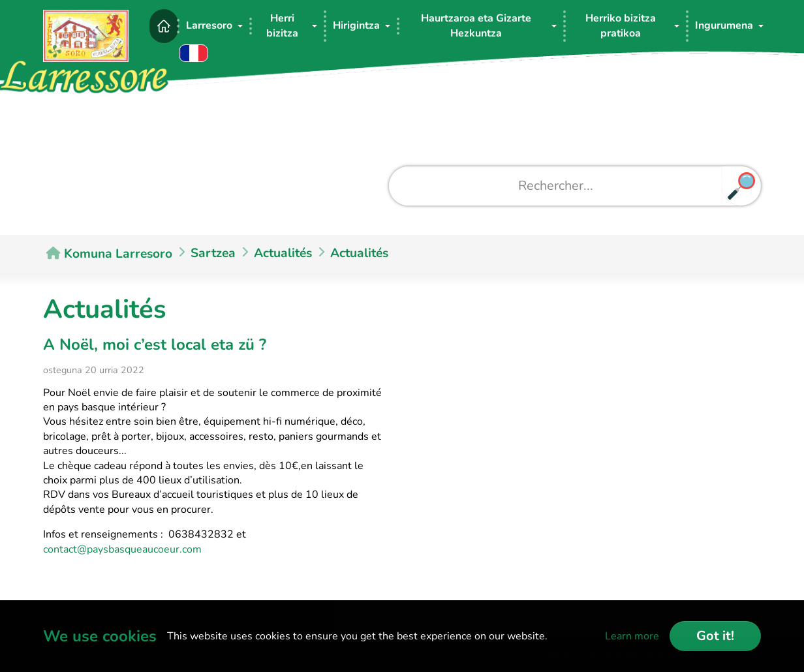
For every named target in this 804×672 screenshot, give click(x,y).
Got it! (715, 636)
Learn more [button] (632, 636)
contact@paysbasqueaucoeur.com (122, 549)
